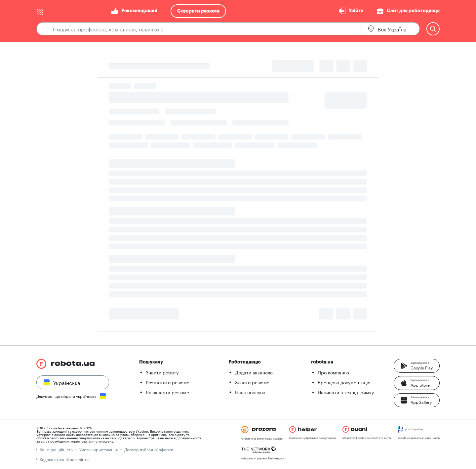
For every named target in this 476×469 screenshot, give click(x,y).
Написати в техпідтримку (346, 392)
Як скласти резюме (167, 392)
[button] (417, 366)
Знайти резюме (252, 382)
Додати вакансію (254, 372)
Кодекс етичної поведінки (64, 459)
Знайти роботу (162, 372)
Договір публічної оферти (149, 449)
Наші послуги (250, 392)
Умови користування (99, 449)
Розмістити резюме (168, 382)
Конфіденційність (56, 449)
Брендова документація (344, 382)
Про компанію (333, 372)
